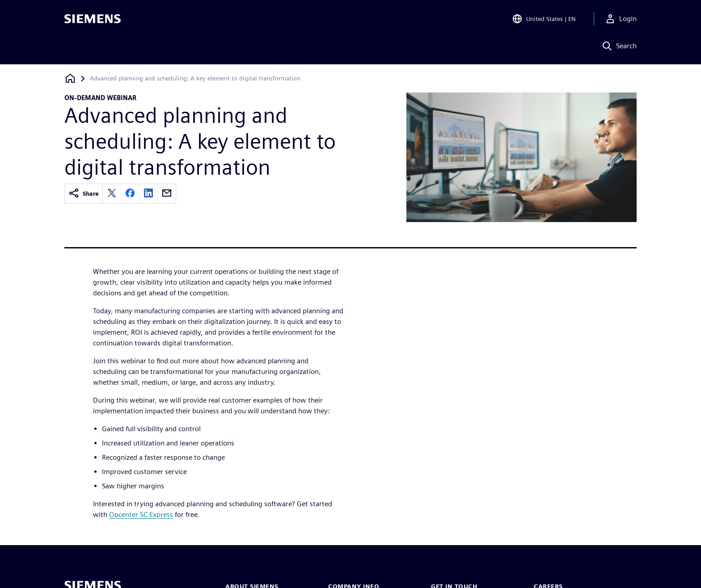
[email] (167, 194)
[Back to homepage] (70, 78)
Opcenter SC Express (141, 514)
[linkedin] (148, 194)
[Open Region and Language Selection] (544, 20)
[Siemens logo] (93, 20)
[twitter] (112, 194)
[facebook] (130, 194)
